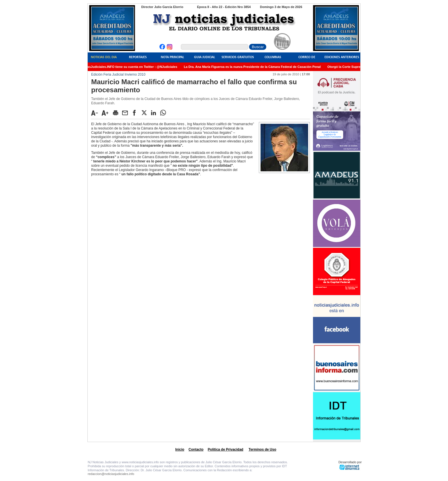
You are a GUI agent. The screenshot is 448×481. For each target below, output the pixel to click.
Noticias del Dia (104, 57)
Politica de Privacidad (226, 449)
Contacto (196, 449)
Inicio (180, 449)
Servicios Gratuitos (238, 57)
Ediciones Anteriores (342, 57)
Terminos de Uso (262, 449)
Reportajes (138, 57)
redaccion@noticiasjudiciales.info (111, 474)
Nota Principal (172, 57)
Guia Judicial (205, 57)
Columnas (273, 57)
